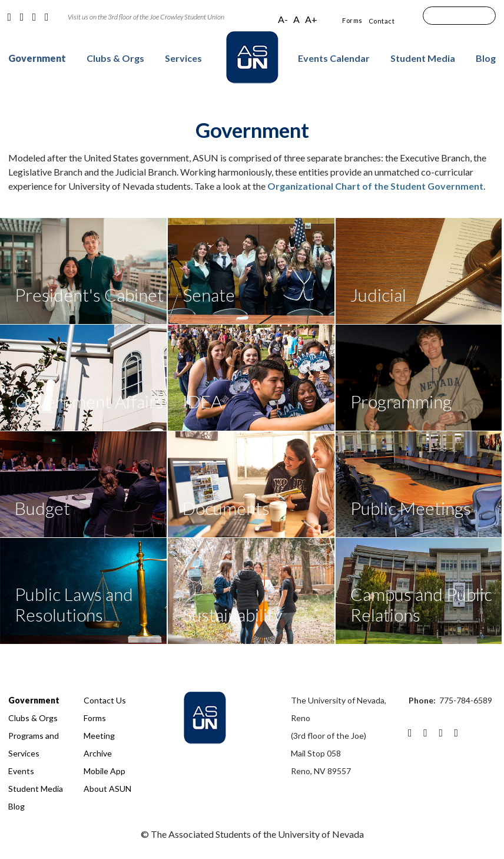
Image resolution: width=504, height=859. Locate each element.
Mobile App (105, 771)
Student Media (423, 58)
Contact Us (105, 700)
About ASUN (107, 789)
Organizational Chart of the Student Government (375, 186)
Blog (486, 58)
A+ (311, 19)
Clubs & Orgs (115, 58)
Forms (352, 20)
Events (21, 771)
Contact (382, 21)
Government (37, 58)
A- (283, 19)
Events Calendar (334, 58)
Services (183, 58)
